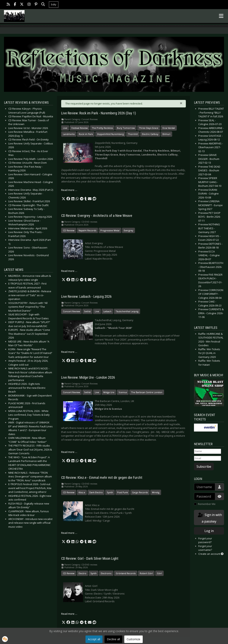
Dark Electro (96, 492)
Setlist (87, 311)
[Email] (208, 458)
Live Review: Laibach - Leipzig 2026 (86, 297)
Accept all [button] (94, 639)
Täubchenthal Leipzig (127, 311)
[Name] (208, 451)
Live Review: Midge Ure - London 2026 (88, 377)
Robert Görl (146, 573)
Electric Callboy (150, 134)
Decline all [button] (113, 639)
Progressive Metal (110, 230)
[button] (64, 199)
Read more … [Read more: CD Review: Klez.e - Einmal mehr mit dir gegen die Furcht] (69, 533)
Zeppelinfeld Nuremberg (110, 134)
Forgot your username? (205, 548)
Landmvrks (69, 134)
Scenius (123, 392)
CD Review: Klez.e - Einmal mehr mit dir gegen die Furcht (102, 478)
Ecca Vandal (169, 128)
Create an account (211, 554)
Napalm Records (87, 230)
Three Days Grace (149, 128)
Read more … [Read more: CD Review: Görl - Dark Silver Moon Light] (69, 614)
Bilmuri (166, 134)
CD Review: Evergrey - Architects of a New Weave (97, 216)
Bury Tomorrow (126, 128)
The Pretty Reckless (102, 128)
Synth (110, 492)
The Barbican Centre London (147, 392)
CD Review (69, 230)
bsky (54, 4)
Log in (209, 531)
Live (65, 128)
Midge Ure (109, 392)
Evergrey (128, 230)
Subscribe (204, 467)
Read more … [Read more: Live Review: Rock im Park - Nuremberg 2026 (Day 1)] (69, 190)
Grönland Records (126, 573)
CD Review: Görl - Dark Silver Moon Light (90, 559)
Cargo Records (140, 492)
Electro (82, 573)
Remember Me (207, 504)
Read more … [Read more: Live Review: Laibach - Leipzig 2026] (69, 352)
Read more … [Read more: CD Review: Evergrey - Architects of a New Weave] (69, 271)
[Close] (181, 103)
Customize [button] (133, 639)
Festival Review (80, 128)
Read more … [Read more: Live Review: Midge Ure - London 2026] (69, 452)
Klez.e (82, 492)
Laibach (107, 311)
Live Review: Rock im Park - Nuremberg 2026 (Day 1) (99, 113)
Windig (156, 492)
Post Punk (123, 492)
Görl (159, 573)
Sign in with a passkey (209, 518)
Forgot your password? (205, 540)
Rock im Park (86, 134)
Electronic (106, 573)
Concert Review (71, 311)
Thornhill (133, 134)
